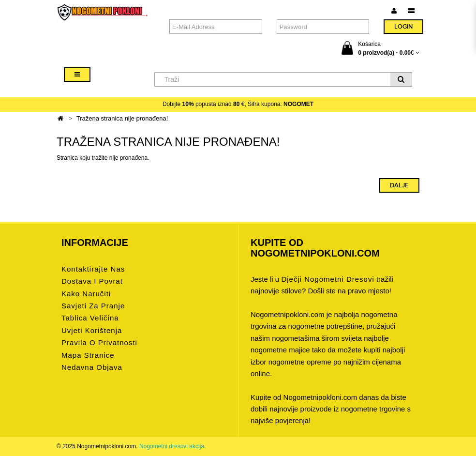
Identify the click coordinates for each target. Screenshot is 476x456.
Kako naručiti (86, 294)
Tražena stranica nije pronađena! (122, 118)
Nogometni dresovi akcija (172, 446)
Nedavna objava (92, 367)
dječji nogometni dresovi (327, 279)
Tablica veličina (90, 318)
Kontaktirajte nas (93, 269)
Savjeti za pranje (93, 306)
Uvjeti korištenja (92, 330)
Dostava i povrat (92, 281)
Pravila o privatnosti (99, 342)
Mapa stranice (88, 355)
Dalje (399, 185)
